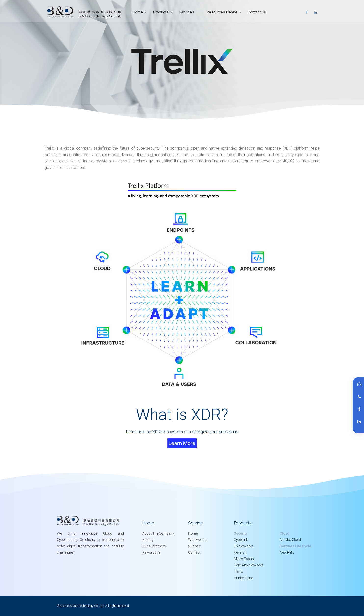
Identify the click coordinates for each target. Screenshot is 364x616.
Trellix (238, 572)
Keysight (241, 552)
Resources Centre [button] (222, 12)
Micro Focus (244, 559)
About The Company (158, 533)
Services (188, 12)
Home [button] (138, 12)
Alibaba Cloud (290, 540)
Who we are (197, 540)
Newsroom (151, 552)
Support (194, 546)
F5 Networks (244, 546)
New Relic (287, 552)
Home (193, 533)
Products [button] (161, 12)
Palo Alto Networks (249, 565)
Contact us (258, 12)
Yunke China (244, 578)
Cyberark (241, 540)
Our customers (154, 546)
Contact (194, 552)
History (148, 540)
